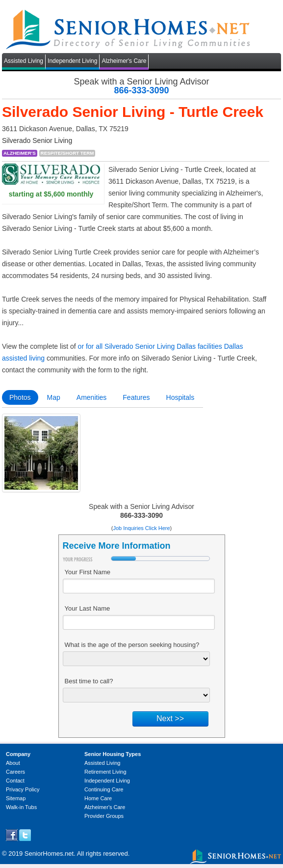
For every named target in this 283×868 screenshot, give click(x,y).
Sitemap (16, 798)
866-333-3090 (141, 90)
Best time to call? (89, 681)
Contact (15, 781)
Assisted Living (24, 61)
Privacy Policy (23, 789)
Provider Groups (104, 816)
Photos (20, 397)
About (13, 763)
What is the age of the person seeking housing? (132, 645)
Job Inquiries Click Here (141, 528)
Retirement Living (105, 772)
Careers (15, 772)
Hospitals (180, 397)
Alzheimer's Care (124, 61)
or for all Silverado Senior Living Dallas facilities (150, 346)
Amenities (91, 397)
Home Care (98, 798)
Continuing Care (104, 789)
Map (54, 397)
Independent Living (72, 61)
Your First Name (88, 572)
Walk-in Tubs (21, 807)
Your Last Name (88, 608)
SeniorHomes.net (49, 854)
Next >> (170, 718)
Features (136, 397)
